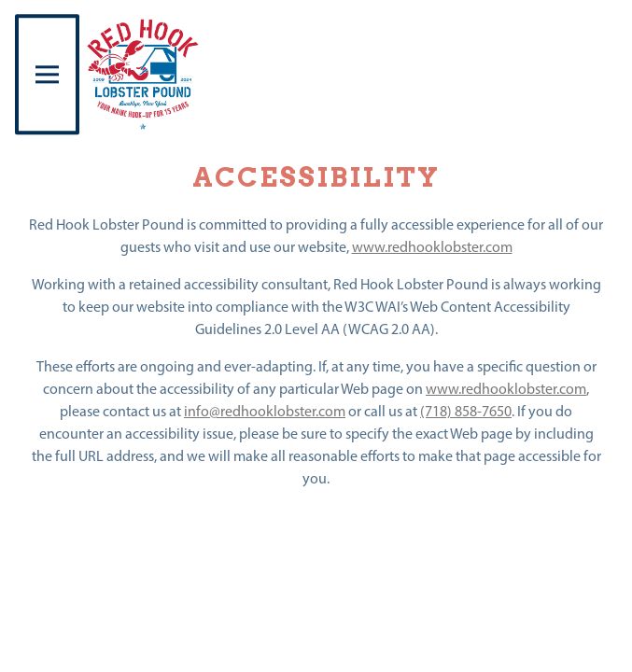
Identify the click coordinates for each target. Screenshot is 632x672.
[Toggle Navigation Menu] (47, 74)
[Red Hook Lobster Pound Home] (143, 75)
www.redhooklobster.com (432, 247)
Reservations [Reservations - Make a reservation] (316, 648)
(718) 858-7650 (466, 412)
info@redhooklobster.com (265, 412)
